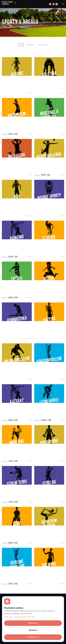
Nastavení (33, 630)
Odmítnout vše (33, 637)
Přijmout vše (33, 623)
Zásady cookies (9, 617)
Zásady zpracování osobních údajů (25, 617)
